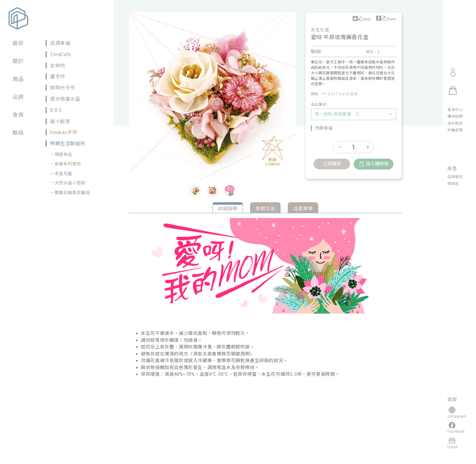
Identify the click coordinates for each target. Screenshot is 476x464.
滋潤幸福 (60, 43)
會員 (18, 115)
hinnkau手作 (64, 132)
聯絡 (18, 133)
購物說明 (455, 116)
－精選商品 (61, 154)
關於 (18, 61)
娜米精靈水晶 (65, 99)
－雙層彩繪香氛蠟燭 (70, 193)
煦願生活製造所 (68, 144)
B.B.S (56, 110)
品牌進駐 (455, 177)
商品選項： (320, 105)
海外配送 (455, 123)
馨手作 (58, 77)
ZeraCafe (61, 54)
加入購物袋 (374, 164)
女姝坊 (58, 66)
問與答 (453, 184)
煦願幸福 (324, 128)
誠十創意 (60, 121)
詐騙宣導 (455, 130)
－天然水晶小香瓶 (68, 183)
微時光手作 (63, 88)
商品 (18, 79)
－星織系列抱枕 (66, 164)
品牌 (18, 97)
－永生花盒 (61, 173)
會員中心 (455, 110)
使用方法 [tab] (265, 209)
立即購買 (332, 164)
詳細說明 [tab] (228, 209)
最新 (18, 43)
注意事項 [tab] (303, 209)
